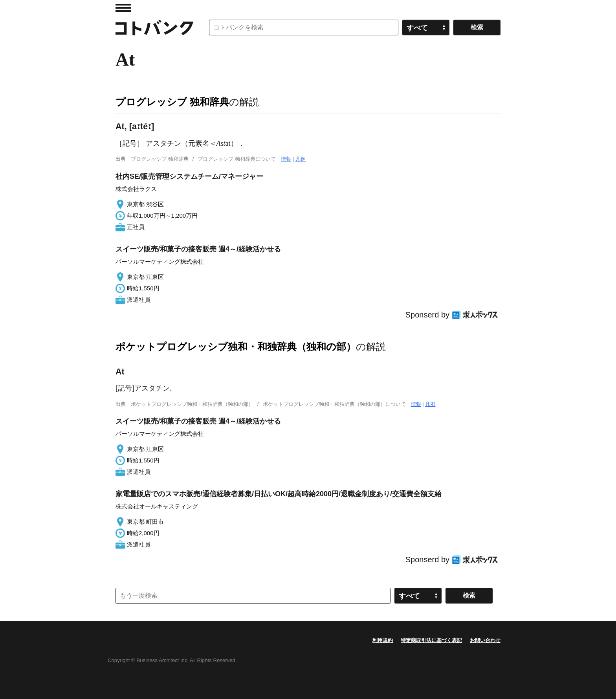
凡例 (301, 159)
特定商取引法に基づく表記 (431, 640)
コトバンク (154, 28)
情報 (286, 159)
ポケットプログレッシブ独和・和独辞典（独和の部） (236, 347)
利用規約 (383, 640)
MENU (123, 8)
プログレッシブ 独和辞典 (172, 102)
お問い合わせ (485, 640)
